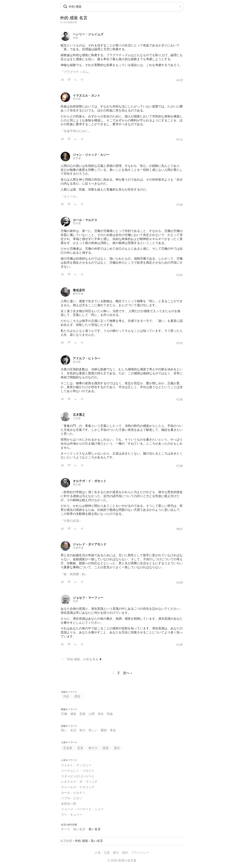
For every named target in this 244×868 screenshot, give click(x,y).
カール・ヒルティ (73, 793)
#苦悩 (179, 343)
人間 (91, 714)
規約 (125, 853)
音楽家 (68, 748)
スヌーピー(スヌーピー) (77, 776)
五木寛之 (79, 415)
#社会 (179, 139)
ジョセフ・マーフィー (88, 598)
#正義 (179, 205)
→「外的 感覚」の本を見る (81, 659)
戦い (64, 730)
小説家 (77, 418)
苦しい (93, 730)
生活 (73, 730)
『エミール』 (70, 196)
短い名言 (79, 829)
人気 (98, 853)
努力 (82, 730)
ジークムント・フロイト (78, 771)
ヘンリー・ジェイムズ (88, 34)
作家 (75, 38)
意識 (82, 714)
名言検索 (66, 841)
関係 (106, 748)
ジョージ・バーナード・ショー (82, 809)
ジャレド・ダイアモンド (90, 544)
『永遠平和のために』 (76, 131)
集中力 (93, 748)
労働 (64, 714)
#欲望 (179, 80)
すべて (66, 829)
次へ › (127, 673)
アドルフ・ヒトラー (87, 358)
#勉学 (179, 529)
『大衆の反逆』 (71, 521)
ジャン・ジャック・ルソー (91, 155)
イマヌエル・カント (87, 96)
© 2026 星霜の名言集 (122, 860)
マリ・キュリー (72, 815)
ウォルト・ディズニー (76, 765)
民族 (110, 714)
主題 (107, 853)
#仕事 (179, 645)
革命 (113, 730)
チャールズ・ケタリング (78, 787)
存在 (101, 714)
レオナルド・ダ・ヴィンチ (79, 782)
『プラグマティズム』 (76, 72)
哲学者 (77, 99)
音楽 (80, 748)
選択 (117, 748)
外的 (66, 696)
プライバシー (140, 853)
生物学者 (78, 548)
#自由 (179, 275)
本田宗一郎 (69, 804)
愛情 (104, 730)
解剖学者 (78, 294)
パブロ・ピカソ (72, 798)
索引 (116, 853)
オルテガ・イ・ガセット (90, 481)
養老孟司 (79, 290)
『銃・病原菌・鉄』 (74, 574)
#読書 (179, 466)
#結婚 (179, 582)
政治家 (77, 362)
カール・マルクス (85, 220)
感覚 (77, 696)
